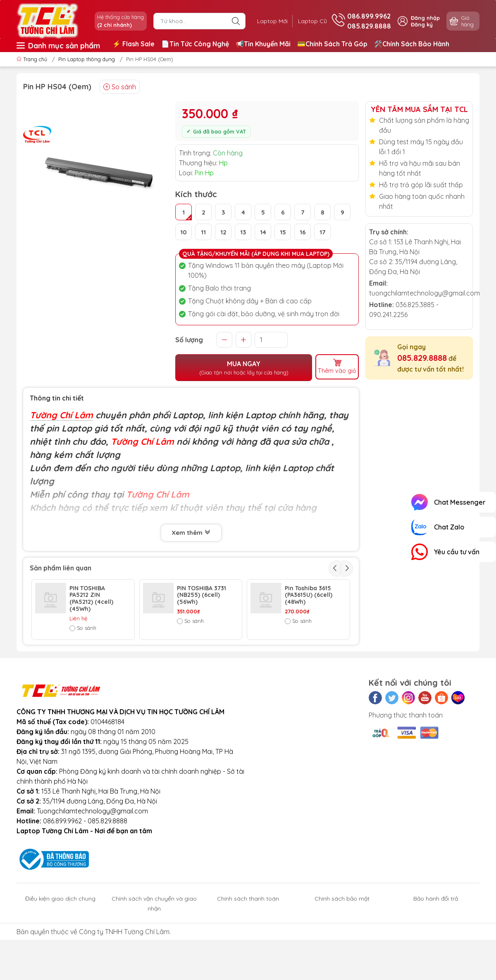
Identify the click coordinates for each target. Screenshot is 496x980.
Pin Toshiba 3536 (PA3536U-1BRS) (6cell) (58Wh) (309, 655)
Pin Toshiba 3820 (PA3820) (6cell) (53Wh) (93, 655)
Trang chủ (33, 59)
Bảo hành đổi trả (436, 954)
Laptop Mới (268, 21)
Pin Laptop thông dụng (87, 59)
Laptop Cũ (311, 21)
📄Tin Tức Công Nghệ (195, 44)
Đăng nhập (425, 18)
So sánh (120, 87)
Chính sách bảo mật (342, 954)
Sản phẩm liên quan (61, 567)
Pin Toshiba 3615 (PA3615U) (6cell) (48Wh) (309, 594)
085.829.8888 (422, 358)
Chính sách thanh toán (248, 954)
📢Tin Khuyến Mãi (263, 44)
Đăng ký (422, 24)
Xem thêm (191, 532)
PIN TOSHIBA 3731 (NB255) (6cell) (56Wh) (201, 594)
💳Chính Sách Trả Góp (332, 44)
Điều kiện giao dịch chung (60, 954)
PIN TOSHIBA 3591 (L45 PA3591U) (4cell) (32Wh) (202, 655)
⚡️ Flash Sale (134, 44)
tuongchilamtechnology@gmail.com (424, 293)
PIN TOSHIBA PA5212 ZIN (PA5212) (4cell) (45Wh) (91, 597)
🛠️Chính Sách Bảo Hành (412, 44)
